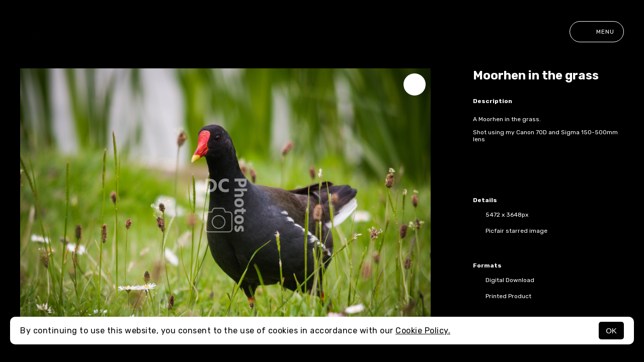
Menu (597, 32)
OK (611, 331)
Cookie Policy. (423, 331)
